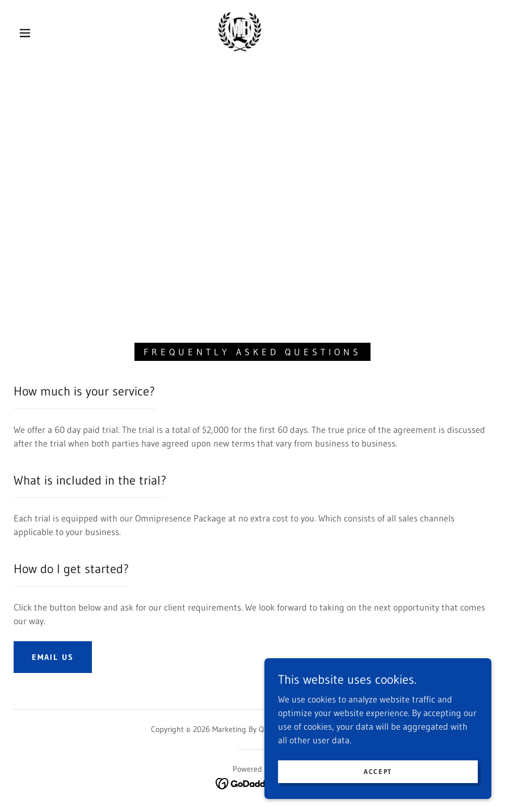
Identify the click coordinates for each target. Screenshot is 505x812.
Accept (378, 771)
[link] (240, 32)
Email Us (53, 657)
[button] (25, 33)
